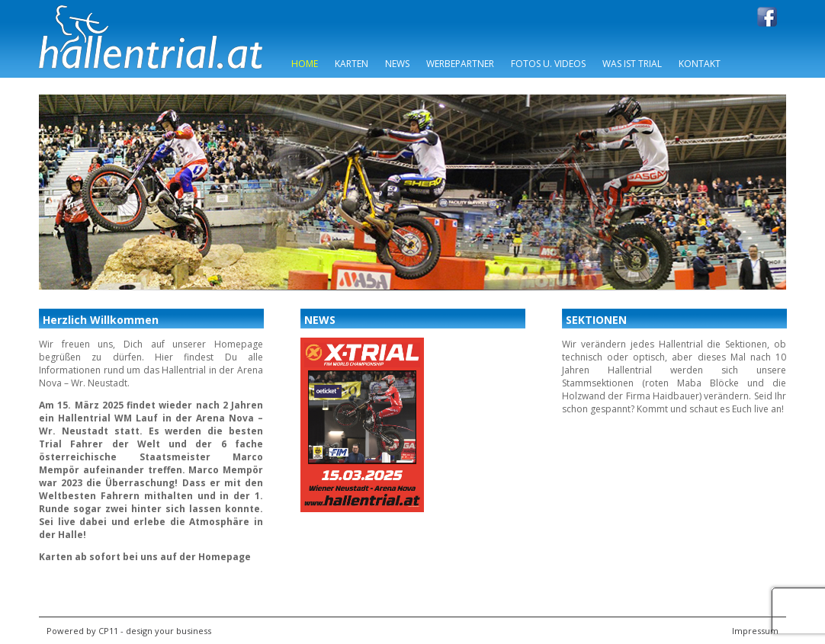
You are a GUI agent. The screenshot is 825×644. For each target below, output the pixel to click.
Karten (352, 64)
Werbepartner (460, 64)
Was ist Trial (632, 64)
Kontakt (700, 64)
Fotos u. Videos (548, 64)
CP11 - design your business (155, 631)
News (397, 64)
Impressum (755, 631)
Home (305, 64)
